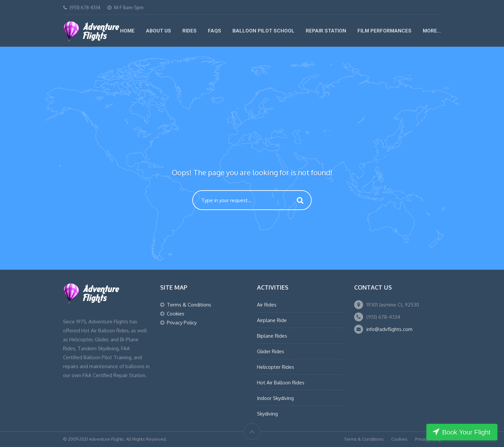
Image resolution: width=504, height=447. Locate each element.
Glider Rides (271, 351)
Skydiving (267, 414)
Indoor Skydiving (275, 398)
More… (432, 31)
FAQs (215, 31)
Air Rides (267, 305)
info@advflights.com (389, 329)
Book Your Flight (466, 432)
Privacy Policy (182, 323)
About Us (158, 31)
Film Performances (384, 31)
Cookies (176, 314)
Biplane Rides (272, 336)
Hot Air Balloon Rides (281, 383)
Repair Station (326, 31)
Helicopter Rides (276, 367)
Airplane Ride (272, 320)
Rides (189, 31)
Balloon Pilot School (263, 31)
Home (127, 31)
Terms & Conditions (189, 305)
